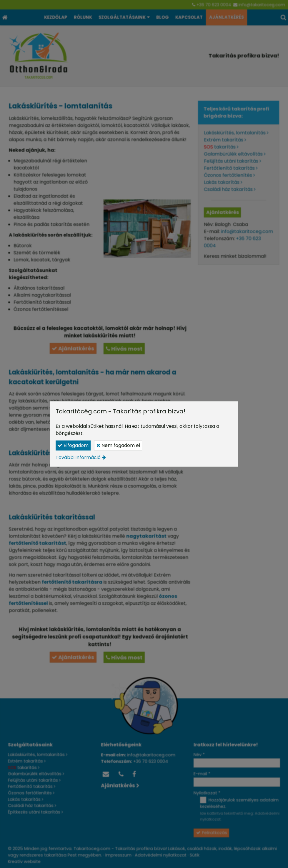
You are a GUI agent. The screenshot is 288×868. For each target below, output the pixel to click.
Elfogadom (73, 445)
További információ (78, 457)
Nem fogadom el (118, 445)
